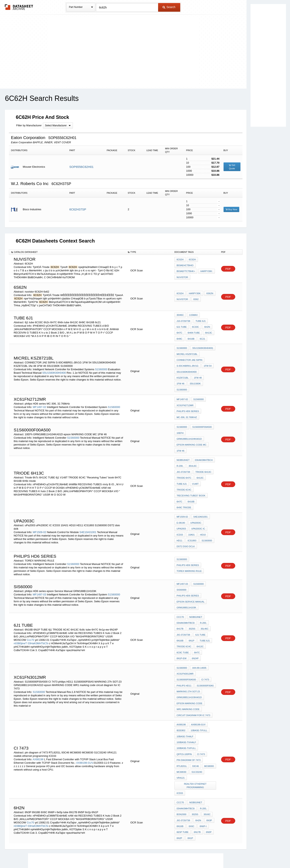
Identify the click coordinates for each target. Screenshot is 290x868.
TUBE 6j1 (200, 320)
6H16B (191, 337)
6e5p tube (183, 781)
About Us (220, 854)
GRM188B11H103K (186, 572)
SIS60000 (181, 561)
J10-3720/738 (183, 320)
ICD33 (180, 507)
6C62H (180, 260)
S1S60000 (101, 362)
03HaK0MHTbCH (203, 443)
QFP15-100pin (184, 709)
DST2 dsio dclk (186, 518)
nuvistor (182, 277)
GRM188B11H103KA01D (189, 657)
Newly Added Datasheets (79, 854)
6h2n (206, 326)
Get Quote (232, 167)
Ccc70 (31, 604)
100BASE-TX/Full (186, 704)
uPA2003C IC (198, 501)
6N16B (180, 604)
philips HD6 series (188, 399)
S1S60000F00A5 (205, 646)
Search (169, 7)
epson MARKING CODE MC (192, 428)
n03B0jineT (20, 607)
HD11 (179, 512)
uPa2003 (181, 501)
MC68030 (181, 726)
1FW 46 (193, 373)
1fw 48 (181, 373)
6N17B (197, 781)
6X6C (191, 776)
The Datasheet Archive (19, 7)
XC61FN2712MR (185, 394)
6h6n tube (193, 331)
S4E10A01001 (88, 504)
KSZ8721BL (208, 367)
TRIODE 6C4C (184, 471)
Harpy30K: (206, 271)
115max (193, 315)
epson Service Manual (191, 567)
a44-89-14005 (199, 630)
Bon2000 (181, 765)
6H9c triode (207, 481)
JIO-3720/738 (183, 454)
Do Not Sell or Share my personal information (143, 854)
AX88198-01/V (84, 717)
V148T (195, 465)
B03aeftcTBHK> (186, 271)
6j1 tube (182, 326)
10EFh (180, 422)
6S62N (209, 294)
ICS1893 (192, 512)
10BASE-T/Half (185, 693)
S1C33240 (197, 726)
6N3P (209, 771)
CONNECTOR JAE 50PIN (190, 357)
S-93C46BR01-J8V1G (187, 362)
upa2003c (196, 496)
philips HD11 (184, 646)
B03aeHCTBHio (185, 266)
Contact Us (205, 854)
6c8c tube (183, 615)
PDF (228, 269)
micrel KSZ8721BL (187, 351)
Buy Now (231, 209)
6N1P (191, 604)
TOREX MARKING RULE (189, 542)
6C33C (195, 326)
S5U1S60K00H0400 (54, 366)
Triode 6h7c (184, 460)
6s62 (196, 299)
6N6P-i (202, 776)
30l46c (204, 593)
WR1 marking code (188, 668)
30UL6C (192, 449)
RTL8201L (182, 720)
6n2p (179, 787)
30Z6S (192, 593)
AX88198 (38, 714)
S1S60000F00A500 (202, 417)
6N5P (208, 781)
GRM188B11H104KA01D (201, 422)
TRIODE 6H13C (203, 454)
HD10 (202, 507)
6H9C (179, 337)
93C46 (195, 720)
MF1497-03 (39, 563)
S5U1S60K (208, 373)
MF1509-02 (39, 504)
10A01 (191, 507)
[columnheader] (67, 252)
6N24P (195, 621)
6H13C (208, 331)
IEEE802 (181, 687)
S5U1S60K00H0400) (202, 346)
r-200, (180, 449)
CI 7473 (205, 640)
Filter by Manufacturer (29, 125)
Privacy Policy (105, 854)
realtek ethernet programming (195, 738)
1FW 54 (207, 362)
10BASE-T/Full (199, 687)
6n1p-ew (182, 621)
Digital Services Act (184, 854)
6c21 (202, 337)
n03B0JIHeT (183, 443)
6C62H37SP (78, 209)
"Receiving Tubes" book (191, 476)
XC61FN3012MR (185, 635)
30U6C (206, 765)
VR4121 (181, 731)
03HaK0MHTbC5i (38, 607)
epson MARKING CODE (190, 662)
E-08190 (181, 496)
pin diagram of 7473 (189, 715)
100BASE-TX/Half (186, 698)
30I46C (180, 315)
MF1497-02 (39, 395)
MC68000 (208, 720)
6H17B (180, 593)
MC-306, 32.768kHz (187, 405)
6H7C (179, 331)
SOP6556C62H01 (81, 167)
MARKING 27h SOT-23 (188, 651)
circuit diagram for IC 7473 (193, 673)
